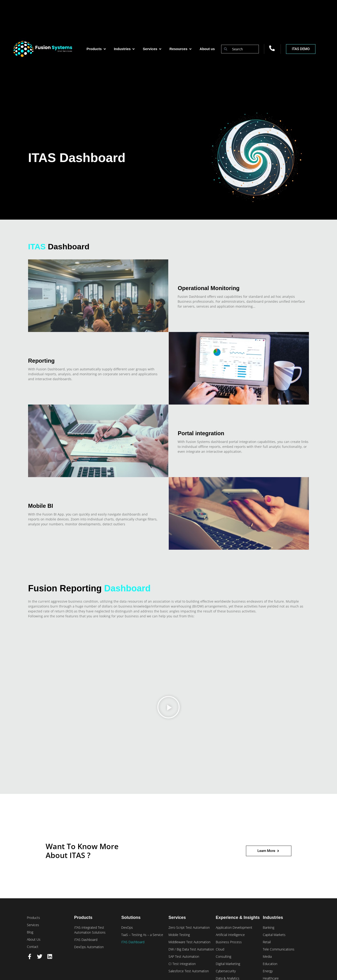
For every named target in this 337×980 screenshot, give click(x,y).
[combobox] (240, 49)
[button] (168, 708)
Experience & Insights (238, 917)
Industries (273, 917)
